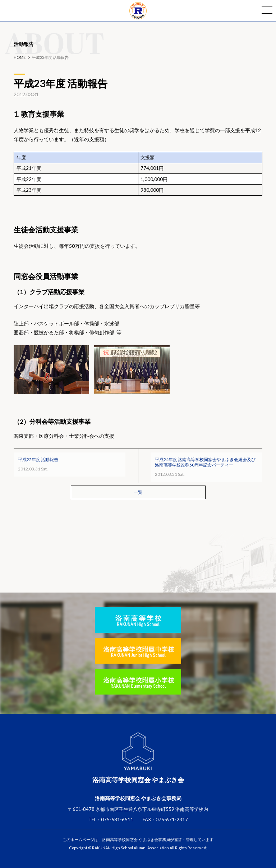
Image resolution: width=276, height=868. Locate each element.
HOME (20, 57)
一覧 (138, 492)
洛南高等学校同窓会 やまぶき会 (138, 11)
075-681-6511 (117, 820)
